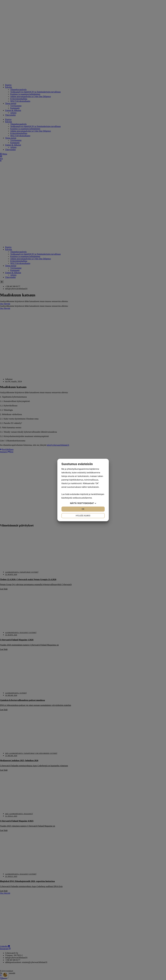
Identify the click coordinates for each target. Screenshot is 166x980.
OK (83, 509)
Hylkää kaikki (83, 516)
